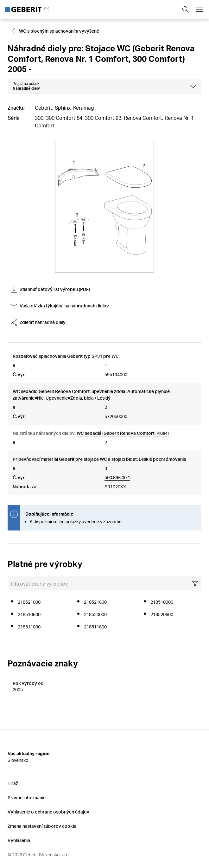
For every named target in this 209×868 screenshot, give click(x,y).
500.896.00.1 (117, 477)
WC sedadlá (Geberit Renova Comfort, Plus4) (123, 433)
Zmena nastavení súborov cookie (42, 826)
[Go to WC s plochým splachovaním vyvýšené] (56, 31)
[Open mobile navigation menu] (199, 10)
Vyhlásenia (19, 840)
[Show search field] (186, 10)
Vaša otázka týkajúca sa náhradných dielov (60, 306)
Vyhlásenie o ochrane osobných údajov (48, 812)
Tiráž (13, 783)
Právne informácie (27, 797)
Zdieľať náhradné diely (38, 323)
